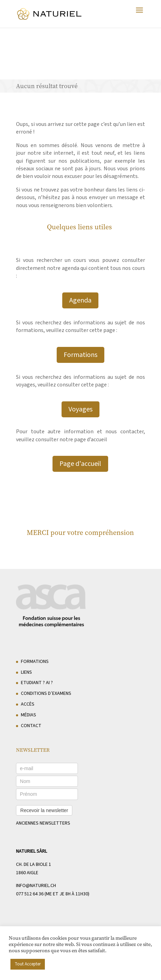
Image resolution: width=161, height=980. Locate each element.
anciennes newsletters (43, 823)
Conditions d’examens (46, 693)
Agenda (80, 300)
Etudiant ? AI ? (37, 683)
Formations (80, 355)
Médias (29, 715)
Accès (28, 704)
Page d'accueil (80, 464)
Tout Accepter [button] (28, 964)
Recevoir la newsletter (44, 810)
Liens (26, 672)
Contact (31, 726)
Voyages (80, 409)
